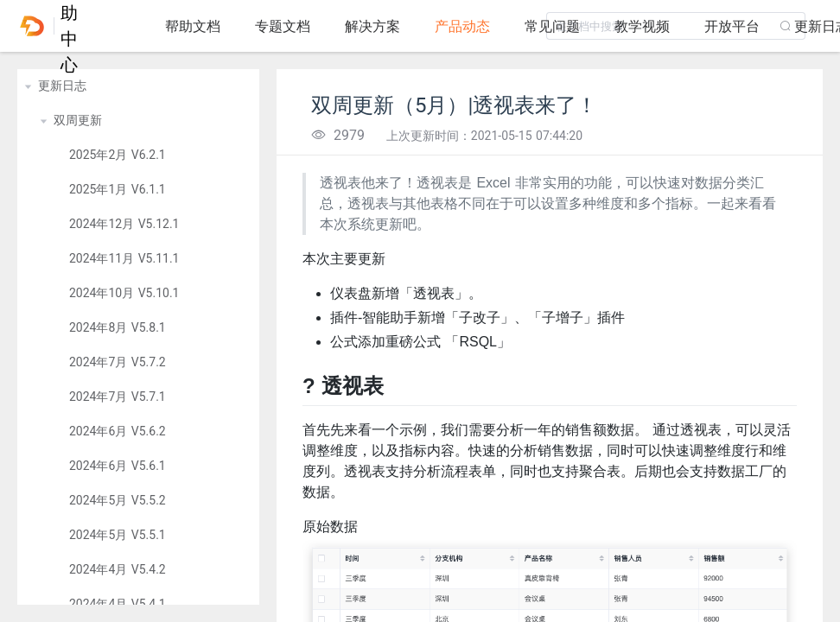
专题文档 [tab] (283, 26)
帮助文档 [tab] (193, 26)
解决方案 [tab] (372, 26)
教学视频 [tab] (642, 26)
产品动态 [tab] (462, 26)
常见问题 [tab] (552, 26)
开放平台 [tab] (732, 26)
